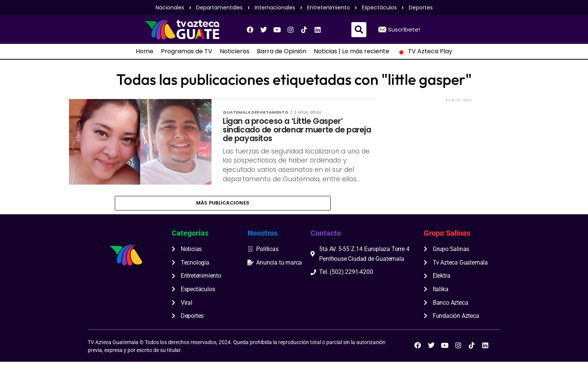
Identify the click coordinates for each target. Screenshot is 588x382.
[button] (359, 30)
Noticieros (235, 51)
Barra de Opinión (282, 51)
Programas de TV (187, 51)
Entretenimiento (328, 8)
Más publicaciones (223, 222)
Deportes (421, 8)
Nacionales (170, 8)
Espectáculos (379, 8)
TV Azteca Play (424, 51)
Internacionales (275, 8)
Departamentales (219, 8)
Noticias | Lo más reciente (352, 51)
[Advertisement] (459, 150)
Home (145, 51)
